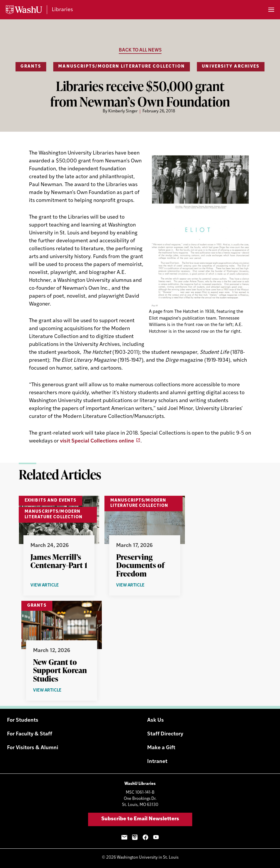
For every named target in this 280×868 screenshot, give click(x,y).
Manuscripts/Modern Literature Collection (122, 67)
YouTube (156, 837)
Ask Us (156, 720)
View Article (58, 586)
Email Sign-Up (124, 837)
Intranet (157, 762)
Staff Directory (165, 734)
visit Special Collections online (97, 441)
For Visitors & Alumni (33, 748)
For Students (23, 720)
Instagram (135, 837)
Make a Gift (161, 748)
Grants (31, 67)
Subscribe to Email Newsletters (140, 819)
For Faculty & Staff (30, 734)
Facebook (145, 837)
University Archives (231, 67)
